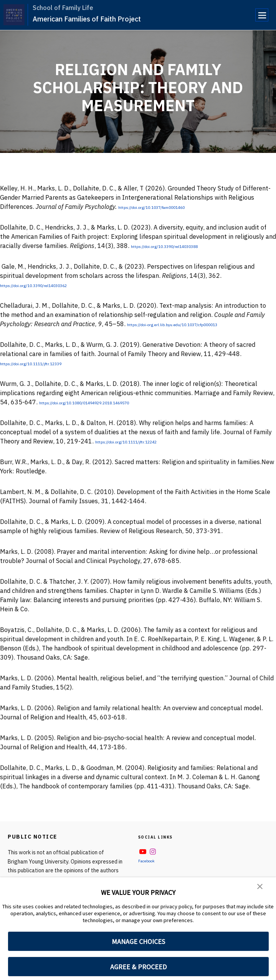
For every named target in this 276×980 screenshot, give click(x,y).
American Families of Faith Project (87, 19)
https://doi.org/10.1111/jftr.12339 (50, 363)
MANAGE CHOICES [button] (138, 941)
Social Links (161, 837)
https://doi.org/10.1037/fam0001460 (172, 207)
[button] (261, 888)
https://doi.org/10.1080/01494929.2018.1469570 (112, 402)
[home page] (14, 15)
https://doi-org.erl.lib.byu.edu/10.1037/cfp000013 (199, 324)
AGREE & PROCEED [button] (138, 967)
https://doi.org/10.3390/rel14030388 (185, 246)
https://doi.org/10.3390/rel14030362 (54, 285)
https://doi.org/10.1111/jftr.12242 (145, 441)
